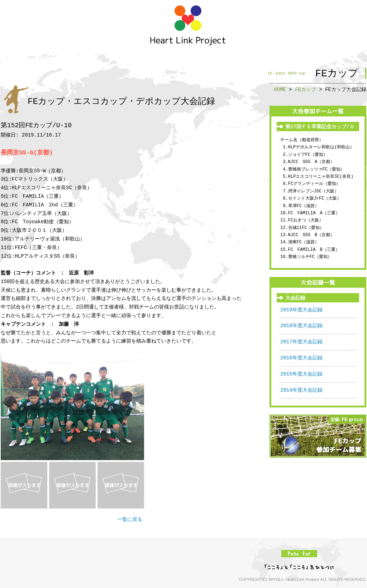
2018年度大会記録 (301, 326)
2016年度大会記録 (301, 358)
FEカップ (306, 89)
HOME (280, 89)
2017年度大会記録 (301, 342)
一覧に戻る (130, 520)
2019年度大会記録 (301, 310)
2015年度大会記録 (301, 374)
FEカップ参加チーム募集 (318, 436)
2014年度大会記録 (301, 390)
